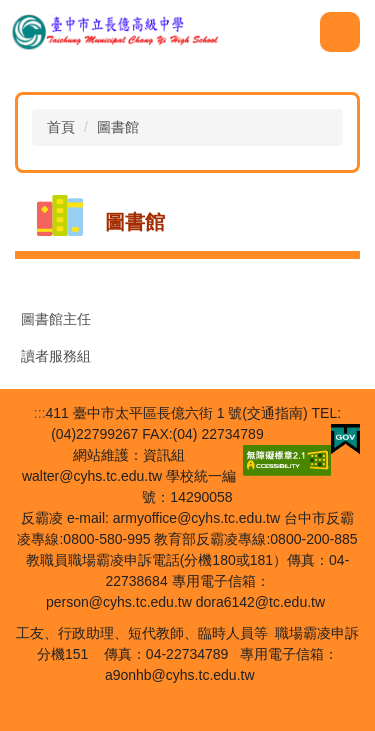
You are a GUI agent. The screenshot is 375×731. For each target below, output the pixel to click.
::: (40, 413)
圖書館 (118, 127)
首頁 (61, 127)
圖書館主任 (56, 319)
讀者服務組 (56, 356)
